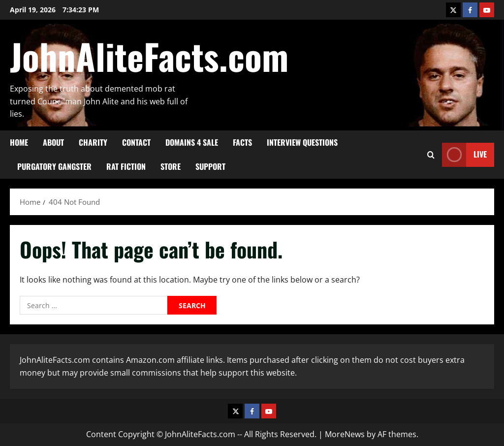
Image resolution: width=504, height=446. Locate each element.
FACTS (242, 142)
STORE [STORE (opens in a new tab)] (171, 166)
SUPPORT (210, 166)
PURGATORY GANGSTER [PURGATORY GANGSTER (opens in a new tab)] (54, 166)
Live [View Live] (464, 154)
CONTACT (136, 142)
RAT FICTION (126, 166)
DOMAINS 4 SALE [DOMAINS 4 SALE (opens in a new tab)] (192, 142)
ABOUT (53, 142)
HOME (19, 142)
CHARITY (93, 142)
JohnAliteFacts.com (149, 56)
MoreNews (345, 434)
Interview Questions (302, 142)
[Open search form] (431, 154)
